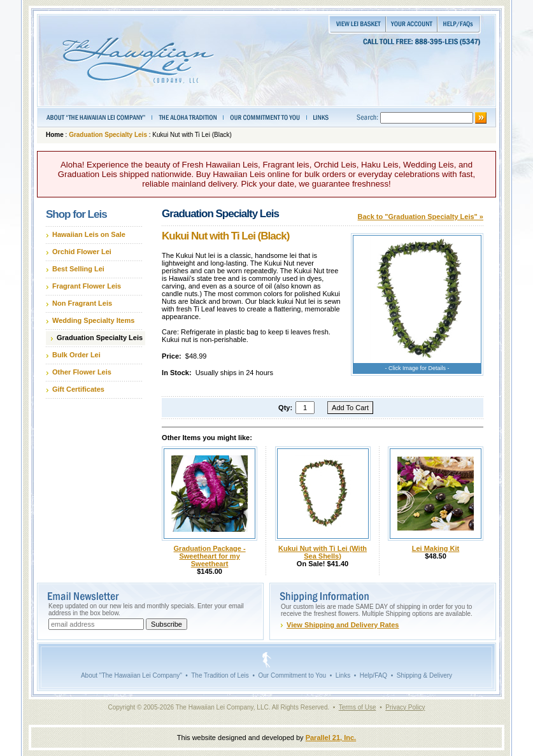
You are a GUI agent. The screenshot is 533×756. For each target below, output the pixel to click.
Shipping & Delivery (424, 675)
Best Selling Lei (78, 269)
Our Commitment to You (292, 675)
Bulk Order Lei (76, 355)
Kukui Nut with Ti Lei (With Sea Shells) (323, 552)
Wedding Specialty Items (93, 320)
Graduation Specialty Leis (108, 135)
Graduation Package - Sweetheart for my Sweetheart (210, 556)
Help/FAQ (373, 675)
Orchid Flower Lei (82, 252)
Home (55, 135)
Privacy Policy (405, 707)
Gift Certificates (78, 389)
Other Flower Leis (82, 372)
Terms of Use (358, 707)
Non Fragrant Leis (82, 303)
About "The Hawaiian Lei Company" (131, 675)
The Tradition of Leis (220, 675)
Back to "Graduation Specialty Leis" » (421, 217)
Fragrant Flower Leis (87, 286)
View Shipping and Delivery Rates (343, 625)
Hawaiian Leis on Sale (89, 234)
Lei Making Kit (436, 548)
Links (343, 675)
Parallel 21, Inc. (331, 738)
